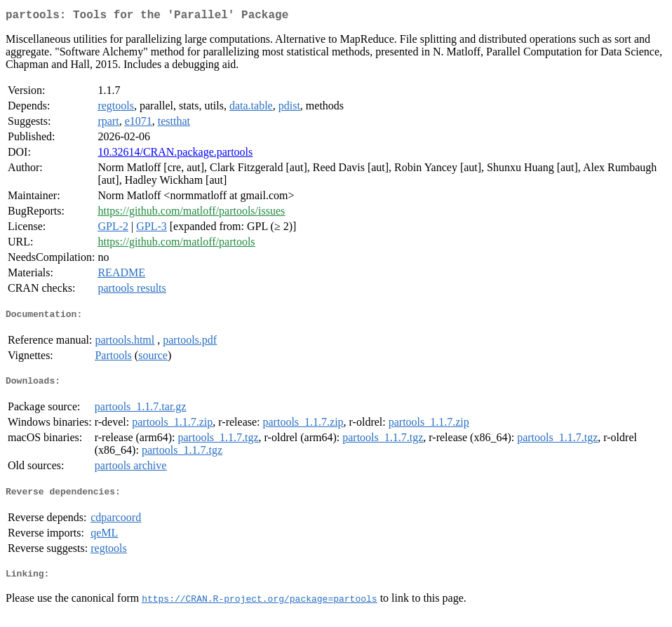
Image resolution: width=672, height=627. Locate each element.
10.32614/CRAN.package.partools (175, 155)
